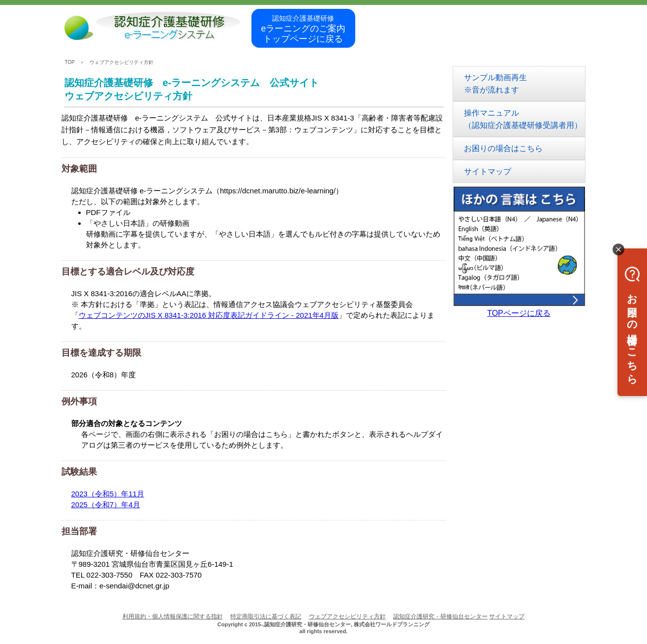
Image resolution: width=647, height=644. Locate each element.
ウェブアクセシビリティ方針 (122, 62)
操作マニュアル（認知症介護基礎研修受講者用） (523, 119)
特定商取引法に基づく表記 (266, 616)
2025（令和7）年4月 (106, 505)
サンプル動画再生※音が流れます (495, 84)
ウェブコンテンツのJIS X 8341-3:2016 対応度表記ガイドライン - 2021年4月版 (209, 315)
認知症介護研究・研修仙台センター (440, 616)
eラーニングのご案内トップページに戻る (304, 29)
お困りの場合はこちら (503, 148)
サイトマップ (488, 171)
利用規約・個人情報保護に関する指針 (173, 616)
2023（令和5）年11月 (108, 494)
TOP (70, 62)
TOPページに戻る (519, 313)
